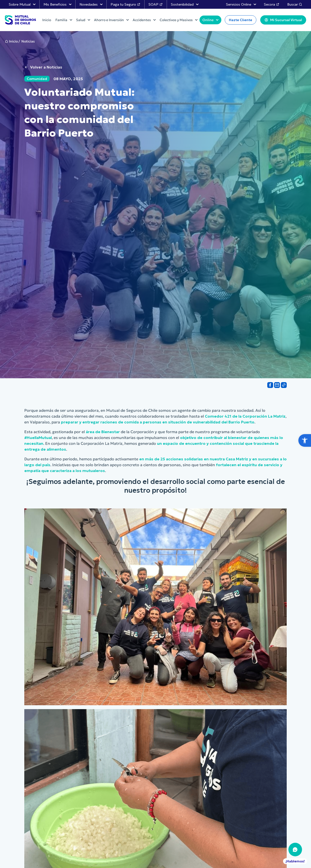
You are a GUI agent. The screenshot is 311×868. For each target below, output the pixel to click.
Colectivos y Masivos (179, 20)
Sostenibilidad (185, 4)
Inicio (13, 41)
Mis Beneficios (57, 4)
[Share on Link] (284, 385)
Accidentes (144, 20)
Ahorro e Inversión (111, 20)
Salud (83, 20)
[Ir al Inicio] (20, 20)
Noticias (28, 41)
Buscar (295, 4)
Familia (64, 20)
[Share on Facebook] (270, 385)
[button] (305, 440)
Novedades (91, 4)
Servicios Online (241, 4)
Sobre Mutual (22, 4)
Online (210, 20)
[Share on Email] (277, 385)
